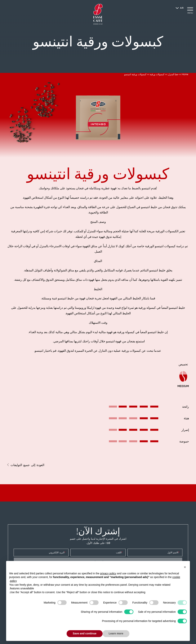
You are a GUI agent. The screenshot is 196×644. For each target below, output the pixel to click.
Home (185, 74)
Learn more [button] (116, 633)
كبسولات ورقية (157, 74)
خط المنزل (173, 74)
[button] (185, 567)
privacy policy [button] (108, 573)
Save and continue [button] (85, 633)
